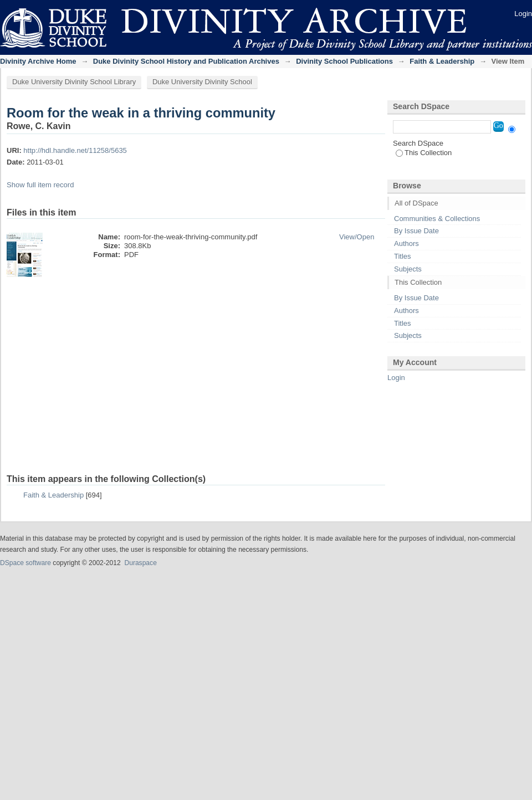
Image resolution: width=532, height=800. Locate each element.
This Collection (424, 153)
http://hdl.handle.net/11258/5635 (75, 150)
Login (523, 14)
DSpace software (25, 563)
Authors (406, 243)
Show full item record (40, 185)
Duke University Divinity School (202, 82)
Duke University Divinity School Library (74, 82)
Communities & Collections (437, 219)
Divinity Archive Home (38, 61)
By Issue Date (416, 231)
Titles (403, 256)
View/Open (357, 237)
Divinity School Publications (344, 61)
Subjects (408, 269)
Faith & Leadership (442, 61)
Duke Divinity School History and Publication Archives (186, 61)
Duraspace (140, 563)
